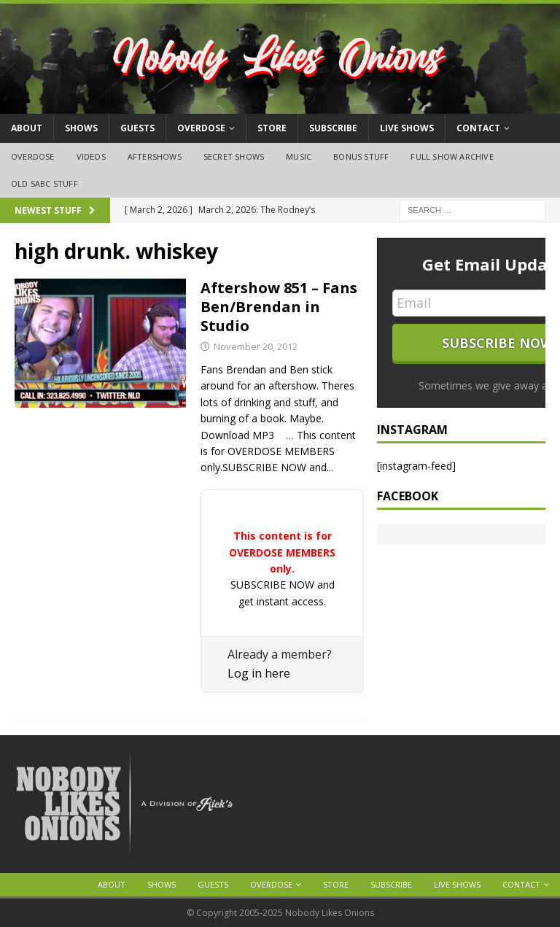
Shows (81, 128)
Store (272, 128)
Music (299, 156)
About (27, 128)
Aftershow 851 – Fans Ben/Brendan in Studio (279, 307)
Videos (91, 156)
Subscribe (333, 128)
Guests (137, 128)
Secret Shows (234, 156)
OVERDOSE (201, 128)
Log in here (259, 673)
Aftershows (155, 156)
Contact (478, 128)
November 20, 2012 (256, 346)
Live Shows (407, 128)
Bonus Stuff (361, 156)
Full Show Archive (452, 156)
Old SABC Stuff (44, 183)
